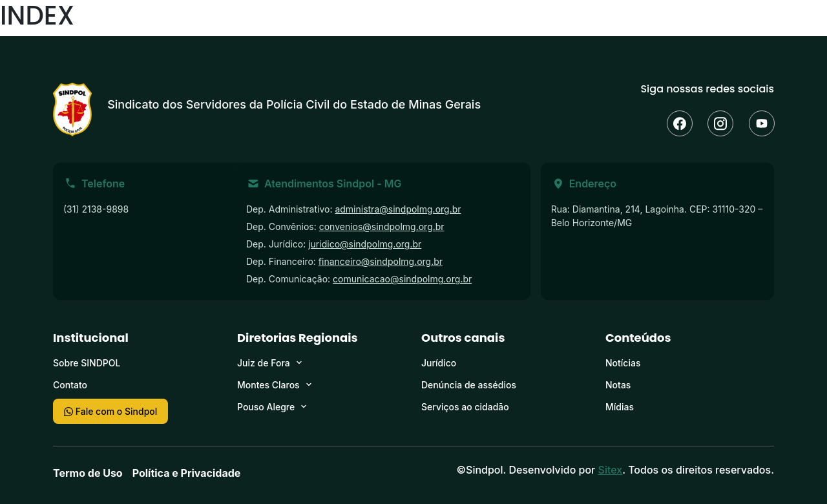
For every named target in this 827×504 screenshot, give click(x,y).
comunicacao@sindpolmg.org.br (402, 279)
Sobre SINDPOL (87, 363)
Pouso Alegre (266, 407)
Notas (618, 385)
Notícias (623, 363)
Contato (70, 385)
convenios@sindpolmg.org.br (382, 226)
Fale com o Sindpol (110, 411)
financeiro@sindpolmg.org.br (381, 261)
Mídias (620, 407)
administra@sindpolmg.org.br (398, 209)
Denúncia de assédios (469, 385)
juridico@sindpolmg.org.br (365, 244)
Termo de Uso (88, 473)
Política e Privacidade (187, 473)
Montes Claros (268, 385)
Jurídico (439, 363)
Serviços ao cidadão (465, 407)
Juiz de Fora (264, 363)
